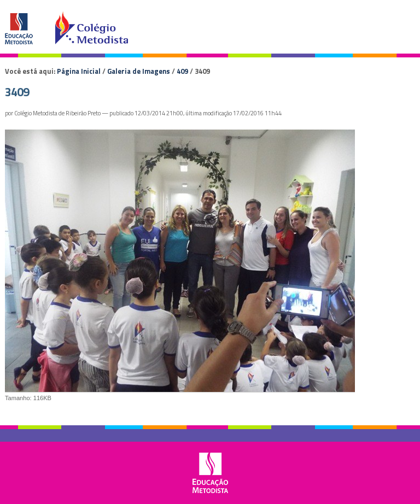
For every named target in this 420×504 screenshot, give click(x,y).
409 (182, 71)
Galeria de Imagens (139, 71)
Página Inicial (79, 71)
